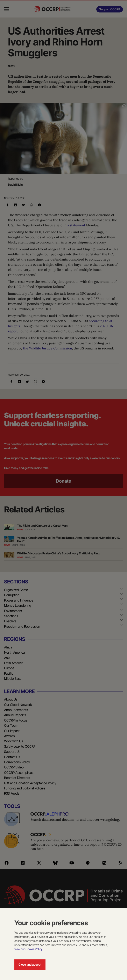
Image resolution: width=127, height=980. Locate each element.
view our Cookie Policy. (29, 949)
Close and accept (30, 964)
